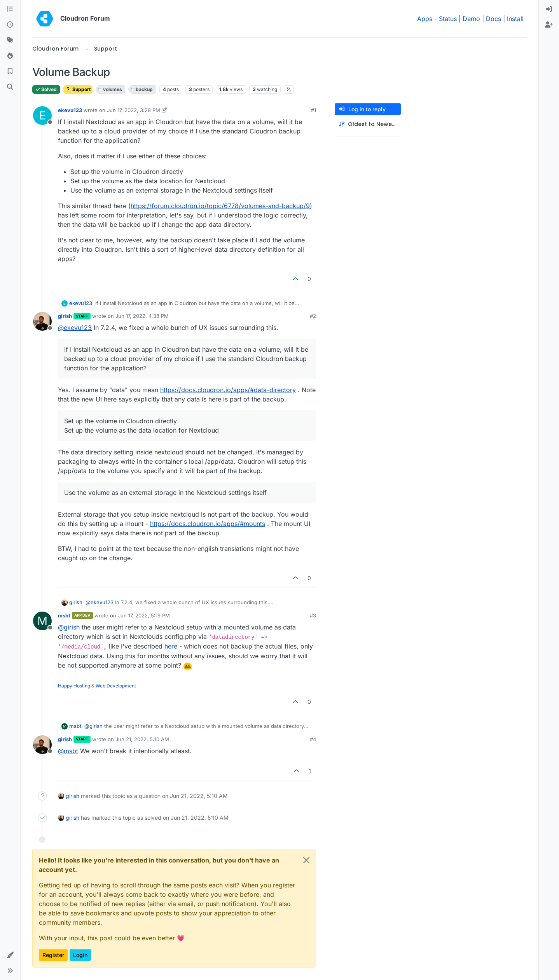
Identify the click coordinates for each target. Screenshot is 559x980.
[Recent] (10, 25)
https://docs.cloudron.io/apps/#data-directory (228, 390)
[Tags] (10, 40)
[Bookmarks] (10, 72)
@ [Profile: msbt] (68, 751)
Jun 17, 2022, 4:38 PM (142, 316)
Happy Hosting (74, 686)
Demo (471, 19)
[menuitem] (549, 9)
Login (80, 955)
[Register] (549, 25)
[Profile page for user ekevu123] (42, 116)
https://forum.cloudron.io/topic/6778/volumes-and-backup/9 (220, 206)
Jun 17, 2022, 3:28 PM (134, 110)
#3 (313, 615)
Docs (493, 19)
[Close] (306, 860)
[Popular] (10, 56)
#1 (314, 110)
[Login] (549, 9)
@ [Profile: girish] (69, 627)
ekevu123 (70, 110)
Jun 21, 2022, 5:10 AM (142, 739)
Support (78, 89)
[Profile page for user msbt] (42, 621)
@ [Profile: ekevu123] (75, 328)
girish (65, 316)
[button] (10, 955)
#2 (313, 316)
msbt (64, 615)
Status (448, 19)
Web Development (116, 686)
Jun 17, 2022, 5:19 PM (144, 615)
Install (515, 19)
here (171, 646)
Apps (425, 19)
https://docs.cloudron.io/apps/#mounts (208, 524)
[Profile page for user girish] (42, 321)
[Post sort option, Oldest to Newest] (368, 124)
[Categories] (10, 9)
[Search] (10, 87)
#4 (313, 739)
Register (53, 955)
